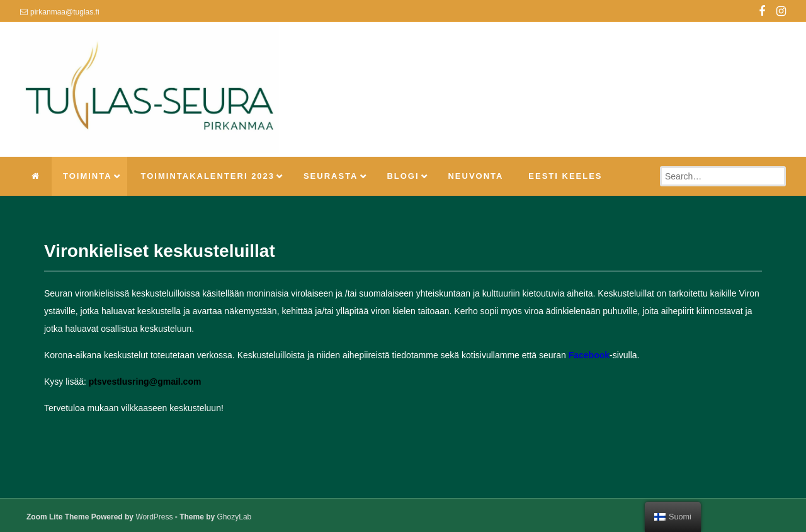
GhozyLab (235, 517)
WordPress (154, 517)
